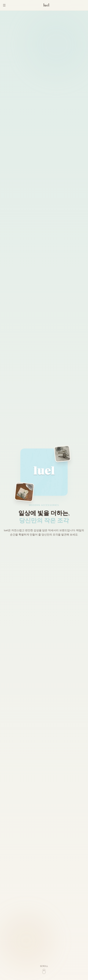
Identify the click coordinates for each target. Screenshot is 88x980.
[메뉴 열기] (4, 5)
